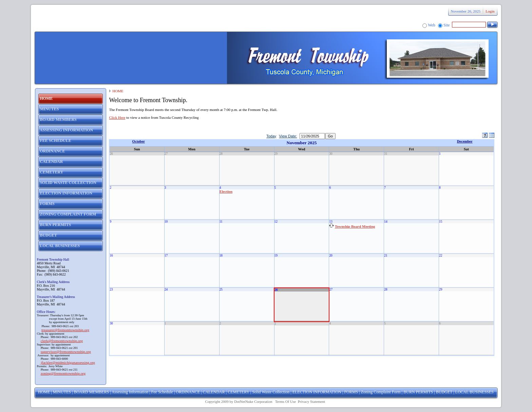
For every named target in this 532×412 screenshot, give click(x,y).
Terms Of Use (286, 401)
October (139, 141)
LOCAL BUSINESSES (474, 392)
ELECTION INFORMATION (317, 392)
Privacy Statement (311, 401)
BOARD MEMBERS (91, 392)
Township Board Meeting (355, 226)
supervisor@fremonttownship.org (66, 352)
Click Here (117, 117)
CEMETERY (239, 392)
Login (490, 11)
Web (432, 25)
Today (271, 136)
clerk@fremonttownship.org (62, 341)
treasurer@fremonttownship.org (65, 330)
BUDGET (444, 392)
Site (447, 25)
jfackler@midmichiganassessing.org (67, 362)
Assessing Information (130, 392)
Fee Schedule (162, 392)
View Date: (288, 136)
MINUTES (62, 392)
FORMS (351, 392)
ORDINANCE (188, 392)
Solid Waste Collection (271, 392)
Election (226, 191)
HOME (118, 91)
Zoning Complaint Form (381, 392)
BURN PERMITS (418, 392)
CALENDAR (214, 392)
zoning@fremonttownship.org (63, 373)
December (465, 141)
